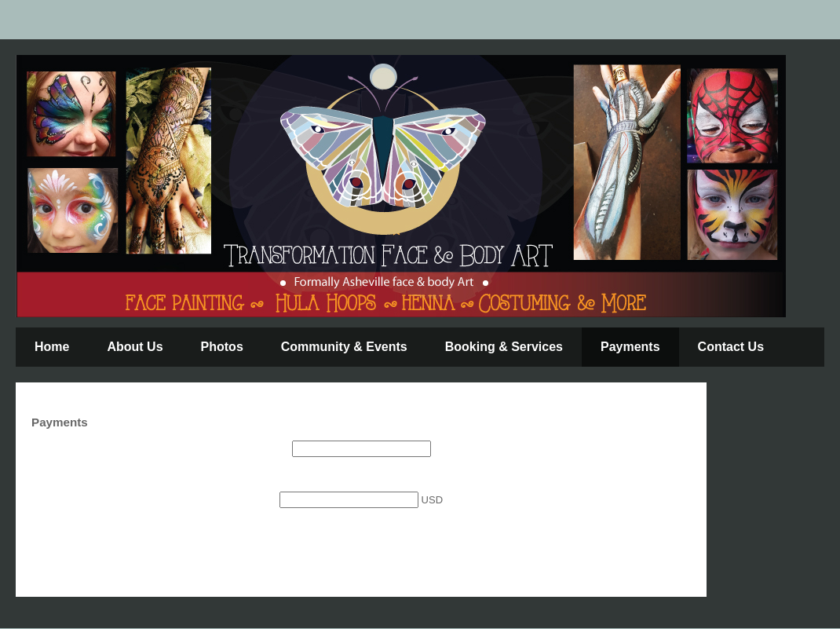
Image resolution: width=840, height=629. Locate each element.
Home (52, 347)
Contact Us (731, 347)
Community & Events (344, 347)
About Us (135, 347)
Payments (630, 347)
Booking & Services (504, 347)
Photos (222, 347)
